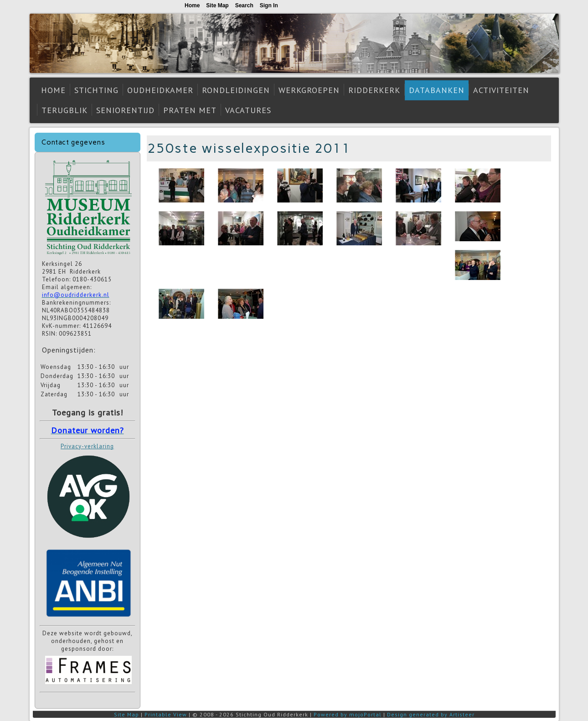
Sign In (269, 5)
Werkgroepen (309, 90)
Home (53, 90)
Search (244, 5)
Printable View (166, 714)
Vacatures (248, 110)
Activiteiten (501, 90)
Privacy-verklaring (87, 446)
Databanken (437, 90)
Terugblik (64, 110)
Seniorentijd (125, 110)
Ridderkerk (374, 90)
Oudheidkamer (160, 90)
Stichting (96, 90)
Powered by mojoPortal (348, 714)
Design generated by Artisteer (431, 714)
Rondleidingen (236, 90)
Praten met (190, 110)
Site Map (126, 714)
